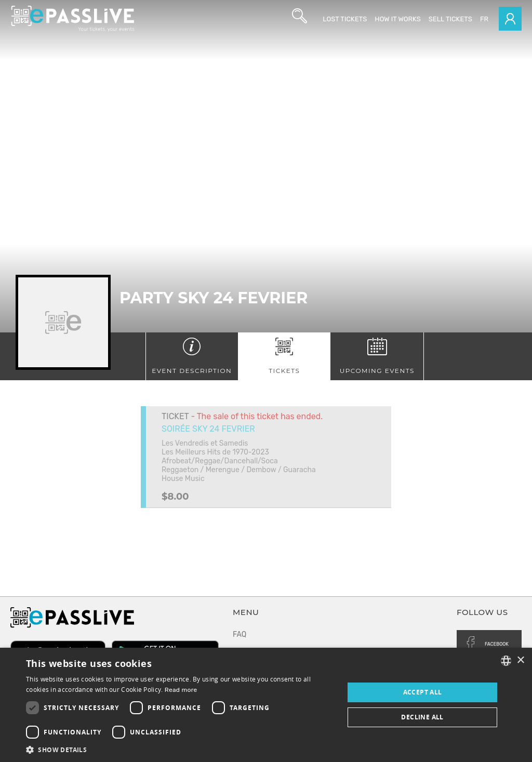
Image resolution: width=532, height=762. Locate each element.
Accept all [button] (423, 692)
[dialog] (266, 705)
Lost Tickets (345, 19)
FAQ (240, 634)
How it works (397, 19)
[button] (180, 749)
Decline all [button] (422, 717)
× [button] (520, 660)
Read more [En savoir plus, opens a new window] (181, 690)
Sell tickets (450, 19)
